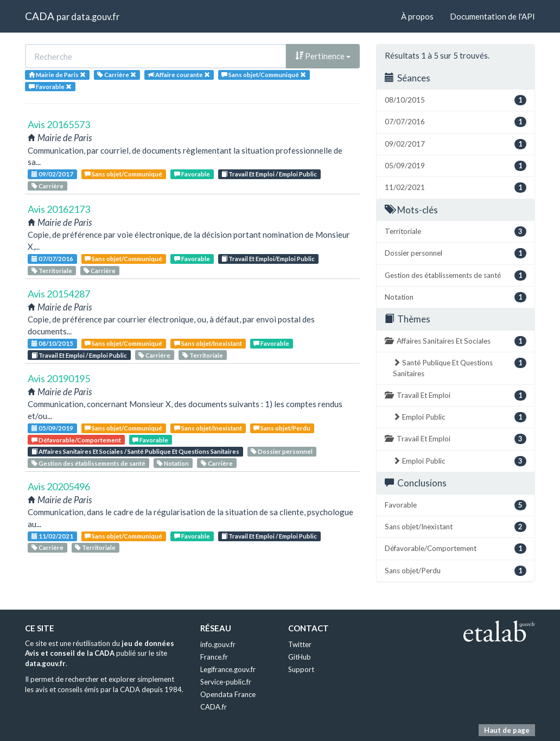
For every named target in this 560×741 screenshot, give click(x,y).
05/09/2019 (52, 428)
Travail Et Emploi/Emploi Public (268, 259)
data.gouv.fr (95, 17)
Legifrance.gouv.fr (228, 669)
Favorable (192, 174)
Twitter (300, 644)
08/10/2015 (52, 343)
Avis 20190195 (59, 378)
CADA (40, 16)
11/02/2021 (52, 536)
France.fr (214, 657)
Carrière (47, 186)
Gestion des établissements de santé (88, 463)
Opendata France (228, 694)
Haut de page (507, 730)
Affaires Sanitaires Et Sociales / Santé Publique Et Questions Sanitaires (135, 451)
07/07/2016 (52, 259)
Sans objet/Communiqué (123, 174)
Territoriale (52, 271)
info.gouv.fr (218, 644)
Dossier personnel (282, 451)
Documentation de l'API (492, 16)
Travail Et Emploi (456, 395)
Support (301, 669)
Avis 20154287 (59, 294)
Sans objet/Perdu (282, 428)
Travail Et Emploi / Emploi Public (269, 174)
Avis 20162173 (59, 209)
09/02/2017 (52, 174)
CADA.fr (214, 707)
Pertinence (323, 56)
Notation (173, 463)
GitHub (300, 657)
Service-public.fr (226, 682)
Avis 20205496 (59, 486)
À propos (417, 16)
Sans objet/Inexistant (208, 343)
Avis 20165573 (59, 124)
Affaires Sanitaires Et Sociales (456, 341)
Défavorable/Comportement (76, 440)
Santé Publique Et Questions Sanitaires (460, 368)
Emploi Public (460, 417)
